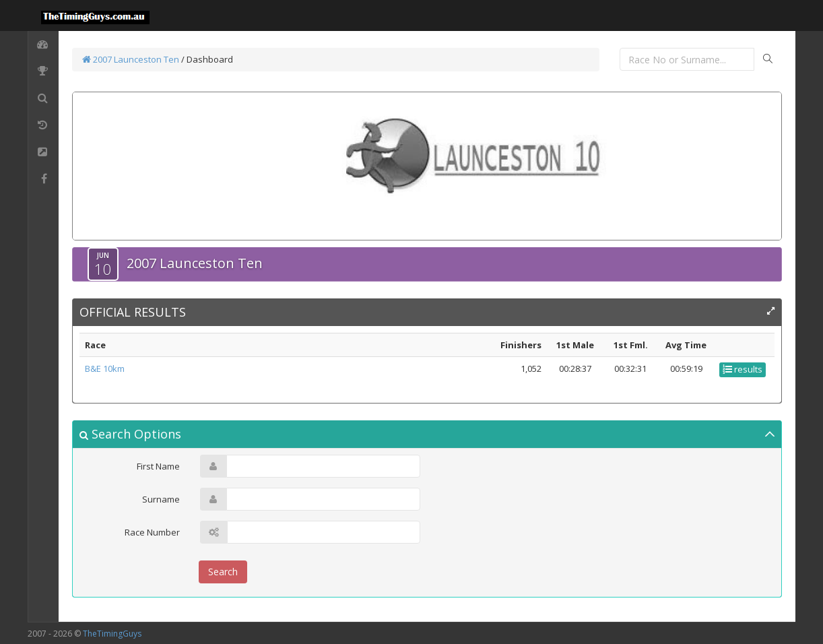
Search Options (130, 434)
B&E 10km (105, 368)
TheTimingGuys (112, 634)
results (743, 369)
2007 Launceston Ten (131, 59)
